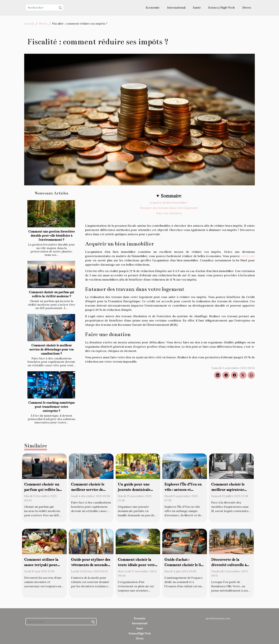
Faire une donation (169, 213)
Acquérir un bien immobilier (169, 202)
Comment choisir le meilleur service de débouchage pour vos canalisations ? (52, 349)
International (176, 7)
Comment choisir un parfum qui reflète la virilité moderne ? (42, 490)
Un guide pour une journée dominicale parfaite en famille (134, 490)
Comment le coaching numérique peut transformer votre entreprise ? (52, 407)
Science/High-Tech (221, 7)
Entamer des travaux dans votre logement (169, 208)
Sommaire (171, 196)
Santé (197, 7)
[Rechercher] (45, 7)
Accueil (29, 23)
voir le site (248, 256)
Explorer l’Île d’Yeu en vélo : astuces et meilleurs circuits (183, 490)
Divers (247, 7)
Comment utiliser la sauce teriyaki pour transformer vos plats (43, 565)
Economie (153, 7)
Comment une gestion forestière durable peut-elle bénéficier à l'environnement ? (52, 236)
